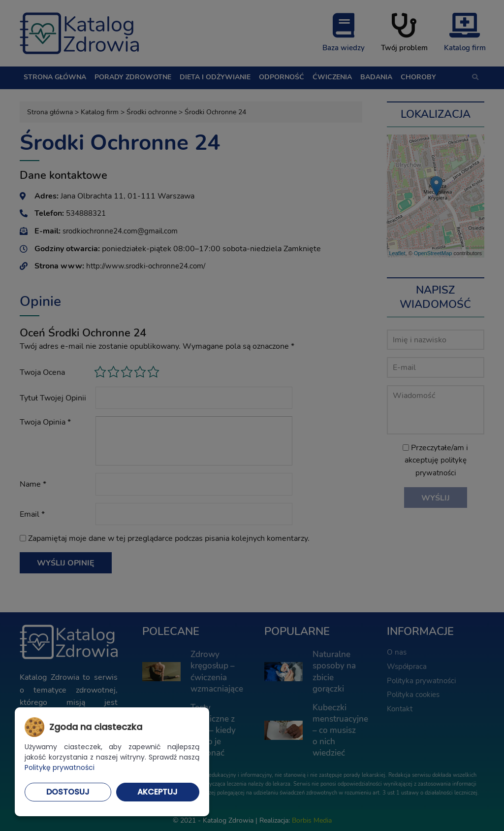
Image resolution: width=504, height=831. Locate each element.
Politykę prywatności (60, 767)
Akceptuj (157, 792)
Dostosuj (68, 792)
